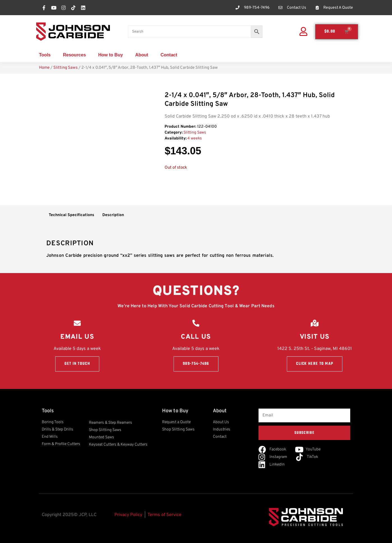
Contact (169, 55)
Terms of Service (164, 515)
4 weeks (195, 138)
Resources (74, 55)
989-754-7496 (196, 364)
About (142, 55)
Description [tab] (113, 215)
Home (44, 68)
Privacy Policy (128, 515)
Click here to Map (315, 364)
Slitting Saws (65, 68)
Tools (45, 55)
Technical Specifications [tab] (72, 215)
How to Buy (110, 55)
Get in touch (77, 364)
